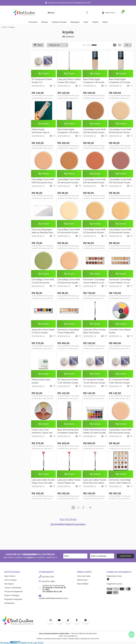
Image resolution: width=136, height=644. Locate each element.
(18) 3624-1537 (46, 577)
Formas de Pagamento (13, 592)
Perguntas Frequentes (13, 599)
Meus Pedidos (83, 584)
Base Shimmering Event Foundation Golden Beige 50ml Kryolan (69, 432)
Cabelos (95, 22)
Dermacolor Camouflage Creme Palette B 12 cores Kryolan (95, 281)
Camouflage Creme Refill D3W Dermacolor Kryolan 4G (43, 181)
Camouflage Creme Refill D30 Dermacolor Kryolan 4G (94, 181)
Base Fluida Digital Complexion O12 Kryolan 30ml (120, 81)
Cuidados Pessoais (59, 22)
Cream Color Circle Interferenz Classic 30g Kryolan (42, 432)
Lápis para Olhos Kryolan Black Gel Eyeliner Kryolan (94, 332)
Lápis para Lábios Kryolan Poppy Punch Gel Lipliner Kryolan (43, 482)
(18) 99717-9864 (47, 581)
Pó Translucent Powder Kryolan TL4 (42, 81)
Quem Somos (10, 576)
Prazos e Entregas (12, 595)
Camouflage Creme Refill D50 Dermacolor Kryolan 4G (120, 432)
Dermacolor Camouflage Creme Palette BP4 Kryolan (68, 332)
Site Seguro (9, 584)
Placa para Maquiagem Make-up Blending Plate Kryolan (42, 231)
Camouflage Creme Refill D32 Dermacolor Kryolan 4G (120, 181)
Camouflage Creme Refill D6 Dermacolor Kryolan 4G (120, 131)
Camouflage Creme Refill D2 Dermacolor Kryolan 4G (94, 231)
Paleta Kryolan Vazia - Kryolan (42, 381)
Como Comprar (10, 580)
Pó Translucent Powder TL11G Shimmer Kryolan (94, 381)
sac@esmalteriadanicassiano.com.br (53, 597)
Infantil (105, 22)
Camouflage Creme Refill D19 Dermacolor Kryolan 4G (94, 131)
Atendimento (9, 603)
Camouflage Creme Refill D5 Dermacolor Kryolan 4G (69, 181)
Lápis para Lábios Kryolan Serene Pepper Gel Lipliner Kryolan (69, 482)
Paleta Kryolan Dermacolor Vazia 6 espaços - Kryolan (40, 131)
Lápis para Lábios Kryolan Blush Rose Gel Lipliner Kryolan (95, 482)
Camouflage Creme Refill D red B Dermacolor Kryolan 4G (43, 281)
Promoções (33, 22)
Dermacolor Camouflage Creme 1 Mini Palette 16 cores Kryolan (120, 482)
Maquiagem (75, 22)
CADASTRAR (125, 556)
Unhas (86, 22)
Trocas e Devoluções (13, 588)
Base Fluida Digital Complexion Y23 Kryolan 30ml (68, 131)
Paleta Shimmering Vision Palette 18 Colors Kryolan (95, 431)
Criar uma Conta (84, 576)
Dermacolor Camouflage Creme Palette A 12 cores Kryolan (120, 281)
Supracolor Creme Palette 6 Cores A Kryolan (43, 331)
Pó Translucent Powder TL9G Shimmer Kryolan (119, 381)
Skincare (45, 22)
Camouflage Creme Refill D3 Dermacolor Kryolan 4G (120, 231)
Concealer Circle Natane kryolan (120, 331)
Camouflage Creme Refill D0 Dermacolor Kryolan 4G (69, 231)
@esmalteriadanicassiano (68, 524)
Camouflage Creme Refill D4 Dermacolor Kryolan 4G (69, 281)
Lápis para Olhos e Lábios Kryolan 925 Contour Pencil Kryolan (69, 81)
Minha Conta (82, 580)
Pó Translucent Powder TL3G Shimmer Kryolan (68, 381)
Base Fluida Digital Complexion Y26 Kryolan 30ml (94, 81)
